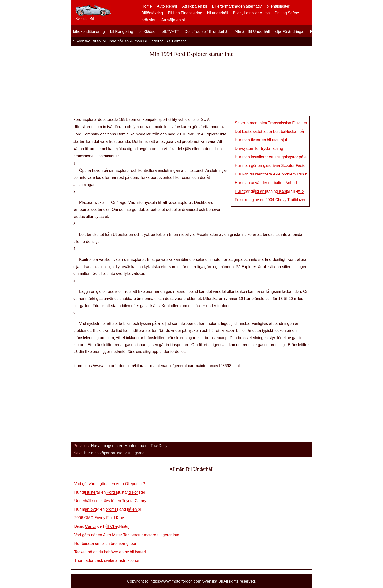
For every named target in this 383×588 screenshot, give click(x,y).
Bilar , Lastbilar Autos (251, 13)
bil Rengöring (122, 32)
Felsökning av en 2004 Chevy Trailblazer (271, 200)
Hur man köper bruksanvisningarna (115, 453)
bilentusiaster (278, 6)
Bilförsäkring (152, 13)
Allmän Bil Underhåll (252, 32)
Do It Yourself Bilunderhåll (207, 32)
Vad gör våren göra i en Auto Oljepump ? (110, 484)
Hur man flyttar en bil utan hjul (261, 140)
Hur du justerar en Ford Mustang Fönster (110, 492)
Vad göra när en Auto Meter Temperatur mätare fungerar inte (127, 535)
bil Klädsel (147, 32)
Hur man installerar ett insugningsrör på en (272, 157)
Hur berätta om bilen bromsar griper (106, 543)
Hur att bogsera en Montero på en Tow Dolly (130, 446)
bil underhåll (218, 13)
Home (147, 6)
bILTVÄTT (170, 32)
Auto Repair (167, 6)
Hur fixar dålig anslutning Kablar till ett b (269, 191)
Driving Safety (287, 13)
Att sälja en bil (173, 20)
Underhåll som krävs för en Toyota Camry (111, 501)
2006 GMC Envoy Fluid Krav (100, 518)
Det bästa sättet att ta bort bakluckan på (270, 131)
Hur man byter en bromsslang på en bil (108, 509)
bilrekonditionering (89, 32)
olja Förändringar (290, 32)
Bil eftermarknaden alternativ (237, 6)
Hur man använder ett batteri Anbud (266, 183)
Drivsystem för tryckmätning (259, 149)
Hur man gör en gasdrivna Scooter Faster (271, 166)
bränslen (149, 20)
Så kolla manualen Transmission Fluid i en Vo (274, 123)
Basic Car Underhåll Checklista (102, 526)
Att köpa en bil (195, 6)
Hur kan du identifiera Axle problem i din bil (272, 174)
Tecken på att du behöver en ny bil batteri (111, 552)
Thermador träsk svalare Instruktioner (107, 561)
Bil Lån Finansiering (185, 13)
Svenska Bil (86, 41)
